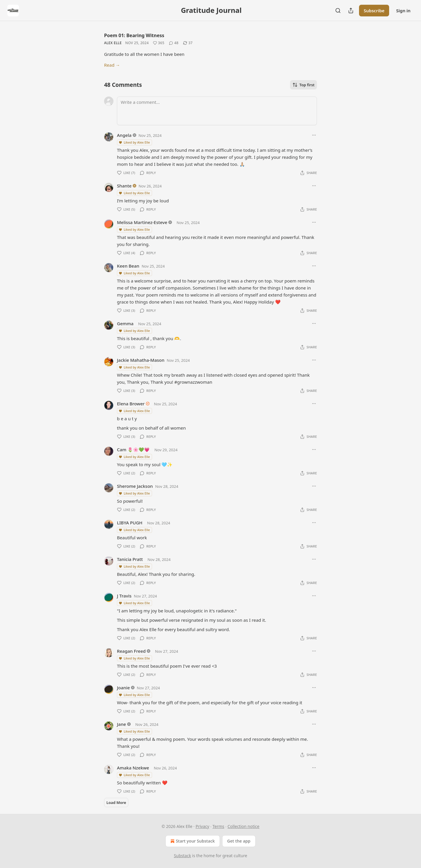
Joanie (123, 688)
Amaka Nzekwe (133, 768)
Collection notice (243, 826)
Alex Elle (113, 43)
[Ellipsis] (314, 135)
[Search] (338, 11)
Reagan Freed (131, 651)
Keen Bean (128, 266)
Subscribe (374, 11)
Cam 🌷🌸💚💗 (133, 449)
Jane (121, 724)
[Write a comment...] (217, 111)
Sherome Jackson (135, 486)
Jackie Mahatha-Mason (141, 360)
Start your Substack (192, 841)
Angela (124, 135)
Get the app (239, 841)
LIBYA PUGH (130, 523)
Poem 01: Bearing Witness (134, 35)
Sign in (403, 11)
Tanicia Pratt (130, 559)
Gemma (125, 323)
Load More (116, 802)
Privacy (202, 826)
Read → (112, 65)
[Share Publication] (351, 11)
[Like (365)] (159, 43)
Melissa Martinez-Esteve (142, 222)
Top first (303, 85)
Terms (218, 826)
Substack (183, 856)
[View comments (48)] (174, 43)
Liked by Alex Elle (134, 142)
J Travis (124, 596)
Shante (124, 186)
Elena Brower (131, 404)
